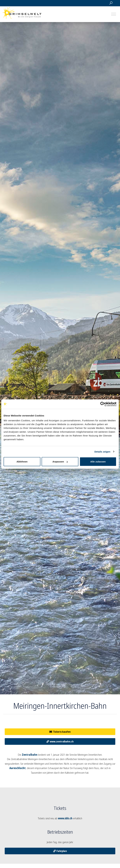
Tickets (103, 3)
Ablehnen (22, 462)
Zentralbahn (30, 755)
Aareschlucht (18, 768)
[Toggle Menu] (114, 14)
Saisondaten (89, 3)
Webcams (96, 3)
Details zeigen (102, 451)
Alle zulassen (98, 462)
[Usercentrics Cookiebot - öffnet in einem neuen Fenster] (103, 404)
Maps (81, 3)
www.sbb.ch (65, 818)
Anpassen (60, 462)
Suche (111, 3)
